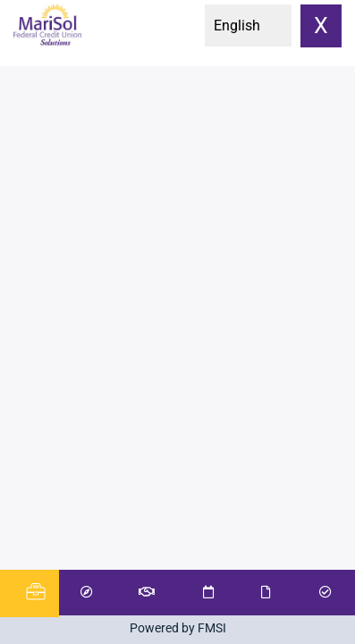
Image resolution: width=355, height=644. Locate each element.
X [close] (321, 25)
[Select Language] (248, 25)
